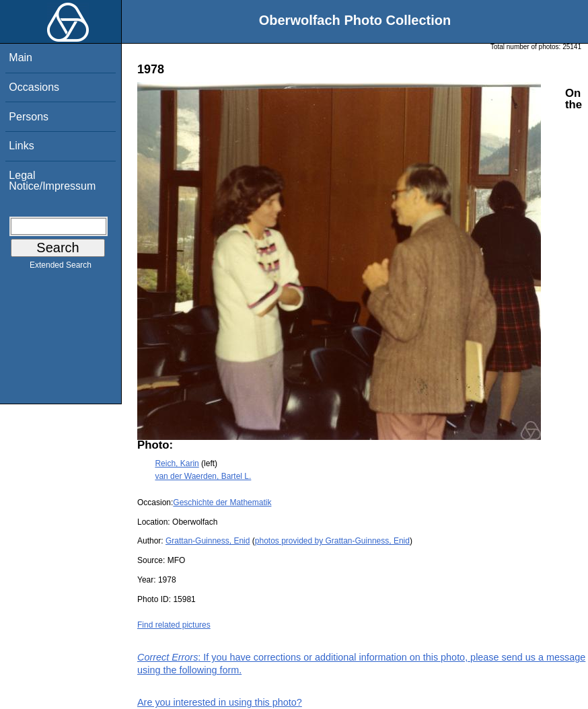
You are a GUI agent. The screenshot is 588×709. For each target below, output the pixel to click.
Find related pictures (174, 625)
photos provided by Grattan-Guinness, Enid (332, 541)
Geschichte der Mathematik (222, 502)
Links (21, 146)
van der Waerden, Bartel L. (203, 476)
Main (21, 58)
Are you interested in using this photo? (220, 702)
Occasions (34, 87)
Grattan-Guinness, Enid (208, 541)
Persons (29, 117)
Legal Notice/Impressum (52, 181)
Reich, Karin (177, 463)
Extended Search (61, 268)
